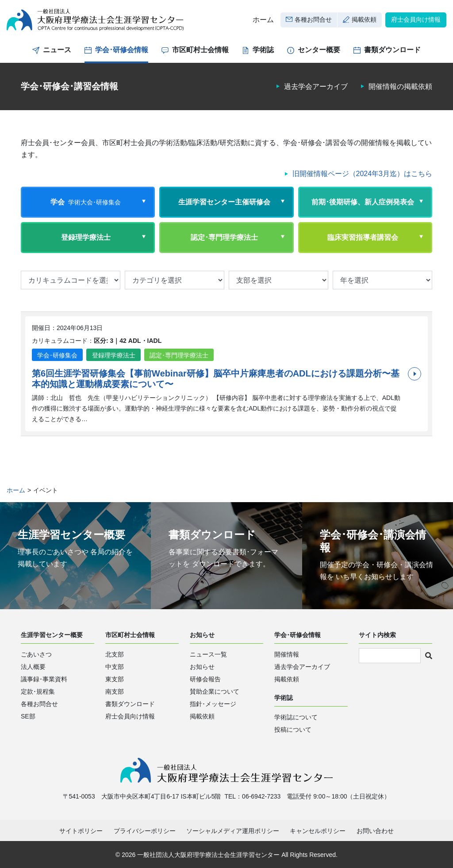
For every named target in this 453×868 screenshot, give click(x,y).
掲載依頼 (364, 19)
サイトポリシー (81, 831)
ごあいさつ (36, 654)
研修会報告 (205, 679)
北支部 (115, 654)
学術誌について (296, 717)
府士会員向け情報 (416, 19)
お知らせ (202, 667)
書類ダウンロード (392, 50)
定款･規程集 (38, 691)
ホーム (263, 20)
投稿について (293, 730)
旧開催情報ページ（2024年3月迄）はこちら (363, 174)
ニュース (57, 50)
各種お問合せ (313, 19)
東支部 (115, 679)
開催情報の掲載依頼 (400, 86)
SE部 (28, 716)
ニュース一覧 (208, 654)
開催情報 (287, 654)
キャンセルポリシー (318, 831)
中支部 (115, 667)
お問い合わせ (375, 831)
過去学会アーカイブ (316, 86)
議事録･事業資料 (44, 679)
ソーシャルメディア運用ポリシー (233, 831)
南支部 (115, 691)
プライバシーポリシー (145, 831)
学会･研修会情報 (122, 50)
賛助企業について (215, 691)
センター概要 (319, 50)
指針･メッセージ (213, 704)
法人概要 (33, 667)
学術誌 (263, 50)
